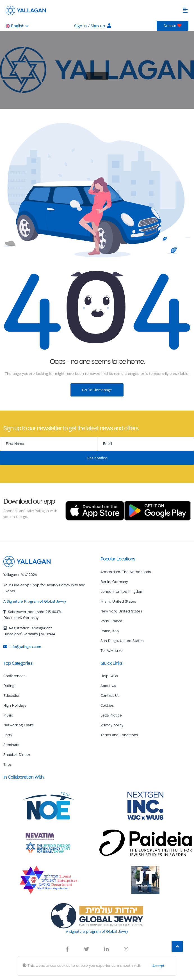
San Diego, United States (122, 641)
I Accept (158, 966)
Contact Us (110, 695)
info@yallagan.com (22, 646)
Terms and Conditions (119, 735)
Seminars (11, 745)
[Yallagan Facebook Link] (67, 949)
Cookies (107, 705)
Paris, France (111, 621)
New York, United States (121, 611)
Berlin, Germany (114, 582)
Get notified (97, 458)
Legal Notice (111, 715)
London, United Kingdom (122, 591)
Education (12, 695)
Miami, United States (118, 601)
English (17, 26)
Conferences (14, 676)
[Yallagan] (27, 561)
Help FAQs (109, 676)
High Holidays (15, 705)
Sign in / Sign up (93, 26)
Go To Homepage (97, 390)
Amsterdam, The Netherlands (126, 572)
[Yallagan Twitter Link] (86, 949)
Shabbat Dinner (17, 754)
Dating (9, 686)
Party (8, 735)
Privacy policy (112, 725)
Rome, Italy (110, 631)
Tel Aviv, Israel (112, 650)
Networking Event (19, 725)
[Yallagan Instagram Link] (126, 949)
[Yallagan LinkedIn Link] (106, 949)
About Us (108, 686)
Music (8, 715)
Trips (7, 764)
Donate (173, 26)
